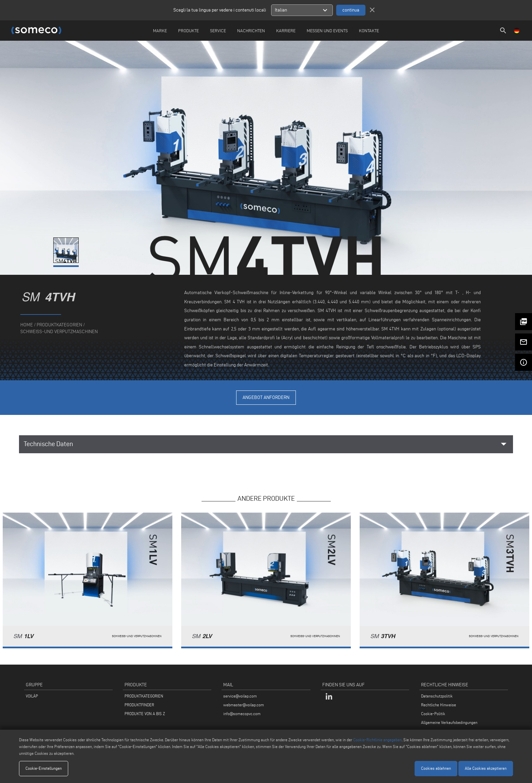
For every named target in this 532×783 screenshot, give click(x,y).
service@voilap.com (240, 696)
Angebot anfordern (266, 397)
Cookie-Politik (433, 714)
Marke (160, 31)
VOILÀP (32, 696)
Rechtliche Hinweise (439, 705)
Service (218, 31)
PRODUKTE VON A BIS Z (145, 714)
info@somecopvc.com (242, 714)
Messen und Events (327, 31)
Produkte (188, 31)
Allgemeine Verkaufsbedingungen (449, 722)
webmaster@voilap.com (244, 705)
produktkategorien (59, 325)
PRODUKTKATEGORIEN (144, 696)
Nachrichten (251, 31)
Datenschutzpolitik (437, 696)
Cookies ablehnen (436, 768)
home (27, 325)
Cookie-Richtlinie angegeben (377, 740)
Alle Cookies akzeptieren (486, 768)
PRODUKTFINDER (139, 705)
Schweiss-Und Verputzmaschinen (59, 332)
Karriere (286, 31)
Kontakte (369, 31)
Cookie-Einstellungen (44, 768)
